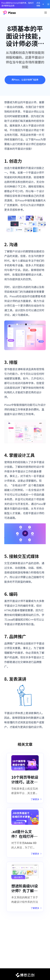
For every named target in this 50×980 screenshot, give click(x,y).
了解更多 (36, 799)
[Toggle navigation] (46, 13)
